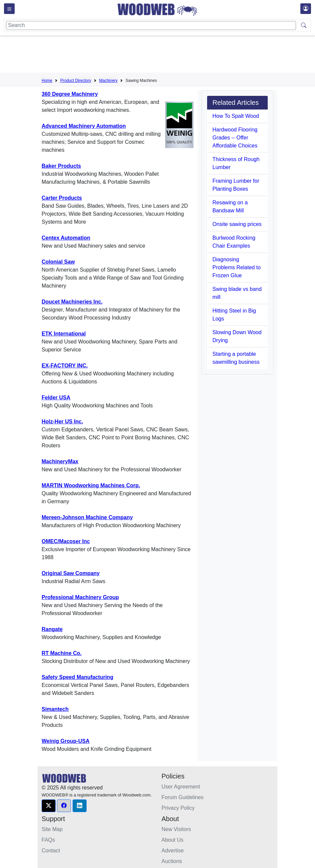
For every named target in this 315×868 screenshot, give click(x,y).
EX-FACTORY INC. (65, 366)
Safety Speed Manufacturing (77, 677)
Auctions (172, 861)
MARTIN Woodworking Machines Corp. (91, 485)
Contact (51, 851)
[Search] (151, 25)
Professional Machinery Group (80, 597)
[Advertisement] (163, 55)
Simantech (55, 709)
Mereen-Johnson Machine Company (87, 517)
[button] (49, 806)
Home (47, 81)
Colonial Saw (58, 262)
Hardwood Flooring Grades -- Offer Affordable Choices (235, 138)
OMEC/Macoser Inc (66, 541)
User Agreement (181, 787)
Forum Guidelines (182, 797)
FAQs (48, 840)
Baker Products (61, 166)
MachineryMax (60, 461)
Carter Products (62, 198)
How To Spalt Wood (236, 116)
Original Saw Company (71, 573)
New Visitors (176, 829)
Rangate (52, 629)
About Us (172, 840)
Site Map (52, 829)
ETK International (64, 334)
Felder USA (56, 398)
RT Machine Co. (62, 653)
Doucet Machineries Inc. (72, 302)
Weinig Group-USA (66, 741)
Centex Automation (66, 238)
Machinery (108, 81)
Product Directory (76, 81)
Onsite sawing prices (237, 224)
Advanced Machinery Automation (84, 126)
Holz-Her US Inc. (62, 422)
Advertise (173, 851)
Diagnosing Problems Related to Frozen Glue (237, 267)
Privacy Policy (178, 808)
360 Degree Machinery (70, 94)
